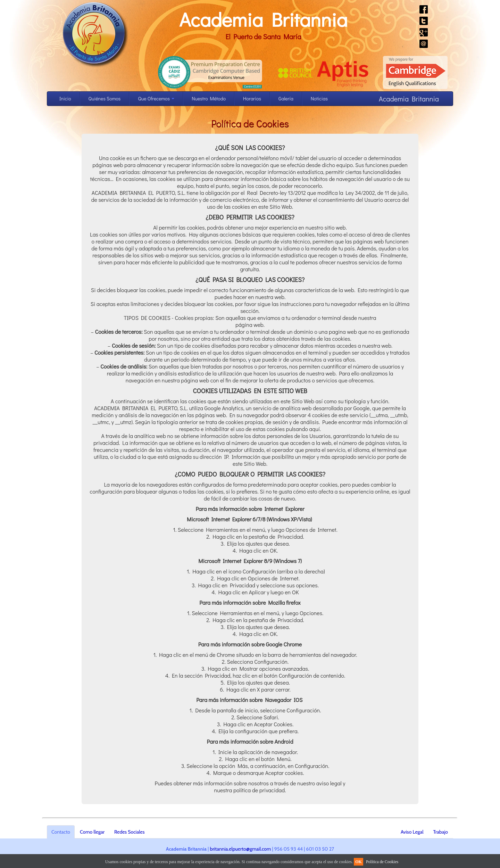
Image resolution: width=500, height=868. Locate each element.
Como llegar (92, 832)
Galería (286, 98)
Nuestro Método (209, 98)
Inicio (65, 98)
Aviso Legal (412, 832)
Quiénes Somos (105, 98)
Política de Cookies (382, 862)
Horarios (252, 98)
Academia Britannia (263, 19)
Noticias (319, 98)
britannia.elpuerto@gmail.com (240, 849)
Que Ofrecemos (156, 98)
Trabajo (441, 832)
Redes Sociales (129, 832)
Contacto (61, 832)
